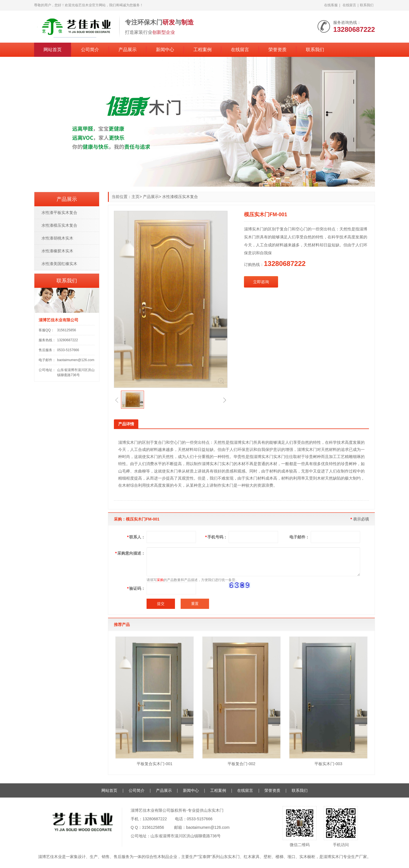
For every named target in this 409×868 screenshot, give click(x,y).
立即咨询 (261, 282)
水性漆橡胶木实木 (57, 251)
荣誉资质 (277, 50)
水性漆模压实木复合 (180, 197)
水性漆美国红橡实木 (59, 264)
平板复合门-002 (241, 764)
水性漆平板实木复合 (59, 213)
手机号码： (216, 537)
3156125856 (67, 330)
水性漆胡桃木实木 (57, 238)
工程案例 (203, 50)
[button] (117, 400)
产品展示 (128, 50)
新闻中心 (165, 50)
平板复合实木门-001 (155, 764)
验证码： (136, 588)
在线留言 (349, 5)
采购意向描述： (130, 553)
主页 (135, 197)
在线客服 (331, 5)
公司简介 (90, 50)
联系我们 (367, 5)
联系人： (136, 537)
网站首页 (53, 50)
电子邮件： (299, 537)
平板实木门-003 (328, 764)
